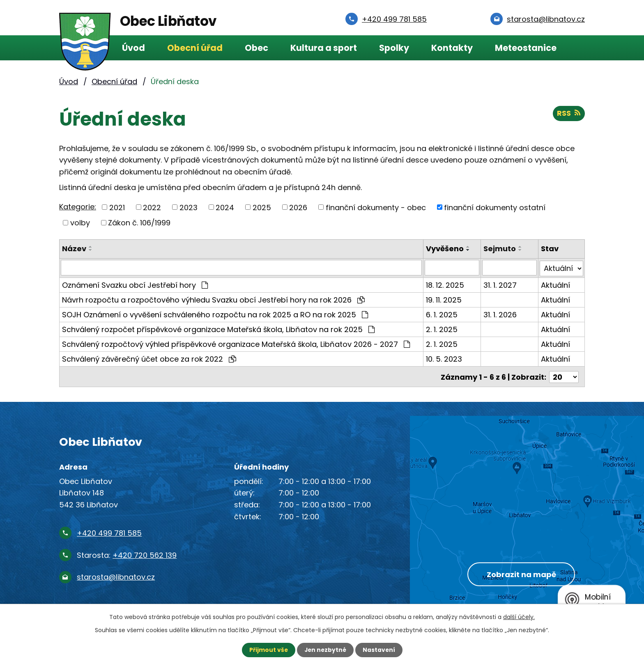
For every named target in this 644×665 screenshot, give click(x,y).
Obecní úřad (195, 48)
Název (74, 249)
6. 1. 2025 (442, 314)
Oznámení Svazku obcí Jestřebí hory (135, 284)
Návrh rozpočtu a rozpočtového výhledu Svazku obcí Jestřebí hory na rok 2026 (213, 299)
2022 (152, 207)
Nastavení (379, 650)
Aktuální (556, 284)
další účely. (519, 617)
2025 (262, 207)
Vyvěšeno (445, 249)
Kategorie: (78, 207)
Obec (256, 48)
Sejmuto (500, 249)
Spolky (394, 48)
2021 (117, 207)
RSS (569, 114)
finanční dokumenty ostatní (495, 207)
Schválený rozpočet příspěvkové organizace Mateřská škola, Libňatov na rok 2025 (218, 329)
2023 (189, 207)
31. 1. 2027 (500, 284)
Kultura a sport (324, 48)
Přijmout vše (268, 650)
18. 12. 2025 (445, 284)
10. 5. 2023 (444, 358)
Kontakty (452, 48)
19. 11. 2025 (444, 299)
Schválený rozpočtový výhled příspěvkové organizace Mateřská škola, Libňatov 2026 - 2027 (236, 343)
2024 (225, 207)
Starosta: (127, 553)
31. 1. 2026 (500, 314)
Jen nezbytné (325, 650)
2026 (298, 207)
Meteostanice (526, 48)
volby (80, 223)
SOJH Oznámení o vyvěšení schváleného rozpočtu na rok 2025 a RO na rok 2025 (215, 314)
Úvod (133, 48)
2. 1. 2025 (442, 329)
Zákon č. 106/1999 (139, 223)
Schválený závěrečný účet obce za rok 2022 (149, 358)
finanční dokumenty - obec (376, 207)
